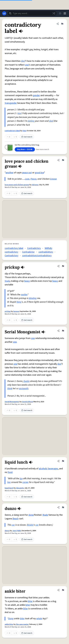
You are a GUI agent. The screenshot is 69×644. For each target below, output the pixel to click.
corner (26, 482)
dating (31, 121)
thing (19, 302)
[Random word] (54, 13)
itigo (25, 131)
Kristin (30, 525)
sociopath (24, 389)
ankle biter (9, 624)
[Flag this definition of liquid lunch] (63, 461)
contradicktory (46, 252)
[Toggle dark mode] (60, 13)
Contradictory (34, 248)
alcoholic (43, 469)
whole (39, 619)
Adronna (35, 185)
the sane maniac (22, 624)
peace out (27, 173)
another (10, 173)
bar (9, 482)
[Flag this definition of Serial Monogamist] (63, 331)
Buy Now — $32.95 (25, 149)
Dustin (26, 381)
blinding (33, 298)
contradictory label (12, 131)
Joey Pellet (17, 531)
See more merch (43, 149)
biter (30, 601)
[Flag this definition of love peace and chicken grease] (63, 160)
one (27, 65)
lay (21, 479)
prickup (8, 311)
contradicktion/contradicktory (37, 256)
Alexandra (20, 488)
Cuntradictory (11, 256)
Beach (15, 519)
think (10, 389)
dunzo (7, 531)
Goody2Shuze (28, 402)
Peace (33, 179)
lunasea (16, 311)
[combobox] (32, 13)
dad (51, 121)
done (31, 515)
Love (27, 179)
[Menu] (65, 13)
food (10, 472)
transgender (11, 103)
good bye (39, 173)
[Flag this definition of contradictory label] (62, 24)
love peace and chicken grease (17, 185)
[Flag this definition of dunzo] (63, 507)
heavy (27, 281)
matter (24, 295)
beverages (53, 469)
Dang (11, 619)
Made (45, 515)
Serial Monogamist (12, 402)
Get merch (27, 137)
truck (7, 281)
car (13, 525)
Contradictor (28, 252)
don (23, 61)
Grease (53, 179)
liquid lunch (9, 488)
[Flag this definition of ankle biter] (63, 590)
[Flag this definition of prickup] (63, 266)
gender (36, 95)
